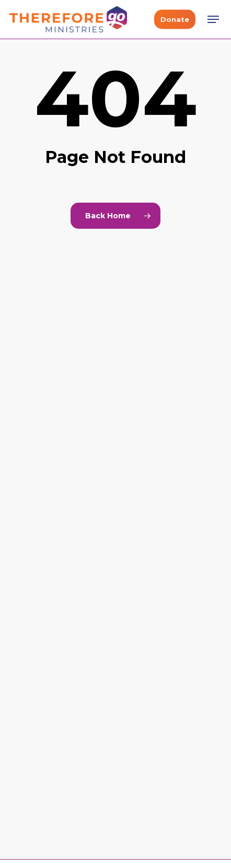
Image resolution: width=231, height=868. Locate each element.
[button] (213, 19)
